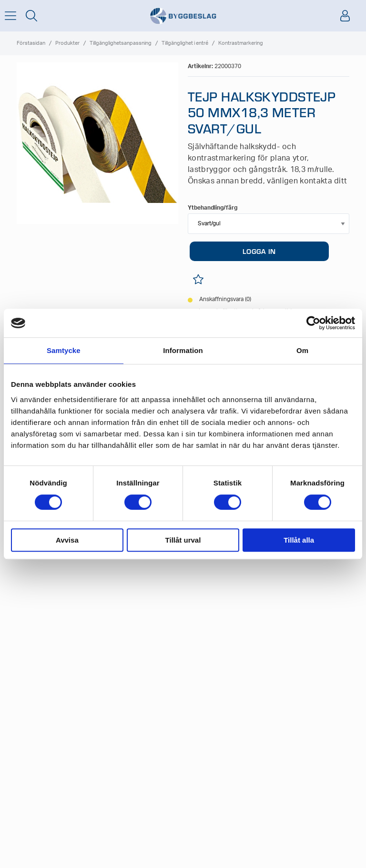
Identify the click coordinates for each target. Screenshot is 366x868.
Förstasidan (31, 43)
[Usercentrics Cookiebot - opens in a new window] (313, 323)
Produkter (67, 43)
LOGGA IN (259, 251)
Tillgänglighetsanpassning (121, 43)
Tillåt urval (183, 540)
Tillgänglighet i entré (185, 43)
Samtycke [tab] (64, 350)
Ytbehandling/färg (213, 208)
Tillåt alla (299, 540)
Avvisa (67, 540)
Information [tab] (183, 350)
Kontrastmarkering (241, 43)
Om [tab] (302, 350)
